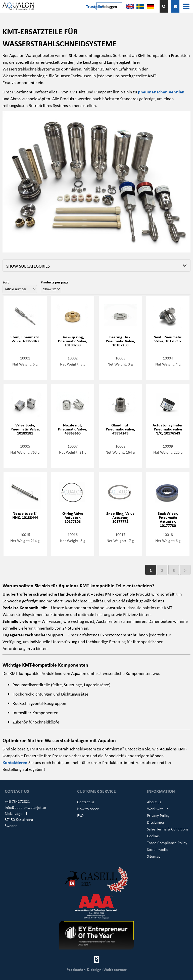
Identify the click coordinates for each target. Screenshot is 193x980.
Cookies (153, 836)
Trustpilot (95, 6)
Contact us (86, 802)
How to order (88, 809)
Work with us (158, 809)
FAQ (80, 815)
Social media (157, 849)
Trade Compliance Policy (167, 843)
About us (154, 802)
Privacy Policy (158, 815)
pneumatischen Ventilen (161, 92)
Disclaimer (156, 822)
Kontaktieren (15, 762)
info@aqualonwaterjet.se (25, 807)
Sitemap (154, 856)
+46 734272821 (17, 801)
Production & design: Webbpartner (97, 969)
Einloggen (109, 6)
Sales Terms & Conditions (168, 829)
